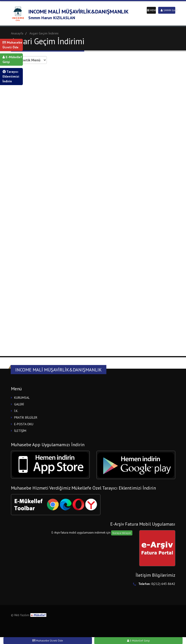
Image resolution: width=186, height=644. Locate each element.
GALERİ (19, 404)
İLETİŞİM (20, 431)
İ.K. (16, 411)
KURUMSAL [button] (22, 398)
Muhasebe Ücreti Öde (12, 45)
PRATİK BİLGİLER (26, 417)
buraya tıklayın (122, 533)
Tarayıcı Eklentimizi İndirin (11, 76)
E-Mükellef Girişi (12, 59)
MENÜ (151, 10)
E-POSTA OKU (24, 424)
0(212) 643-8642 (163, 584)
